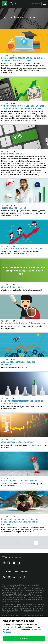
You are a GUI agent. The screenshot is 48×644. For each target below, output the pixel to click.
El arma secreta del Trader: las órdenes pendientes (24, 323)
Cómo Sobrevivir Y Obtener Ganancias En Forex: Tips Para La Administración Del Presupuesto (23, 107)
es (15, 4)
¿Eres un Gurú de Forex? (12, 287)
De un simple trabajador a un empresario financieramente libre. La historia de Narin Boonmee (20, 522)
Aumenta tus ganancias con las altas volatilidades (18, 363)
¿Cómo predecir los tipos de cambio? (18, 442)
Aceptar (24, 639)
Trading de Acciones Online (14, 208)
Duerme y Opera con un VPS (14, 154)
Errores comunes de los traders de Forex (19, 481)
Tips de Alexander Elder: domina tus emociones (23, 249)
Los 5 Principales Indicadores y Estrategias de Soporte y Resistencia (22, 402)
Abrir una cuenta (34, 4)
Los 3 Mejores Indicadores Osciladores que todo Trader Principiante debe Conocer (23, 59)
